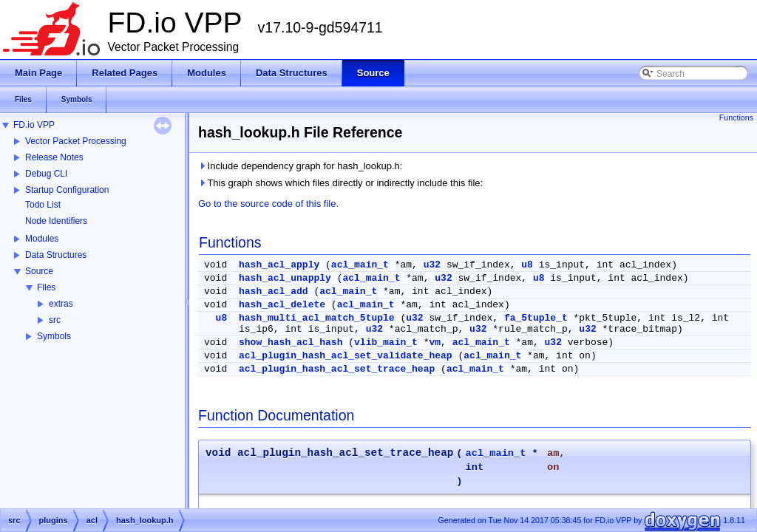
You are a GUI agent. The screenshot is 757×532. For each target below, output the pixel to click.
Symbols (54, 336)
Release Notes (54, 157)
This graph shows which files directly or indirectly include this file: (340, 183)
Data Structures (56, 255)
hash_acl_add (274, 291)
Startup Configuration (67, 190)
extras (61, 304)
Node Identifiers (56, 221)
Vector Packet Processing (76, 141)
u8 (527, 265)
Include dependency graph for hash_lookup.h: (300, 166)
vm (435, 342)
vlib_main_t (386, 342)
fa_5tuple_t (536, 318)
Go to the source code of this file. (268, 204)
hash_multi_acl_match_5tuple (317, 318)
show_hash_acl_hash (291, 342)
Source (39, 271)
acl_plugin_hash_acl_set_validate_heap (346, 356)
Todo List (43, 205)
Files (46, 287)
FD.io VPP (34, 125)
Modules (42, 239)
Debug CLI (46, 174)
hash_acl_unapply (285, 278)
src (55, 320)
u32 (432, 265)
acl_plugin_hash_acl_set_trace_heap (337, 369)
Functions (736, 117)
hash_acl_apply (279, 265)
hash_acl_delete (282, 305)
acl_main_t (360, 265)
